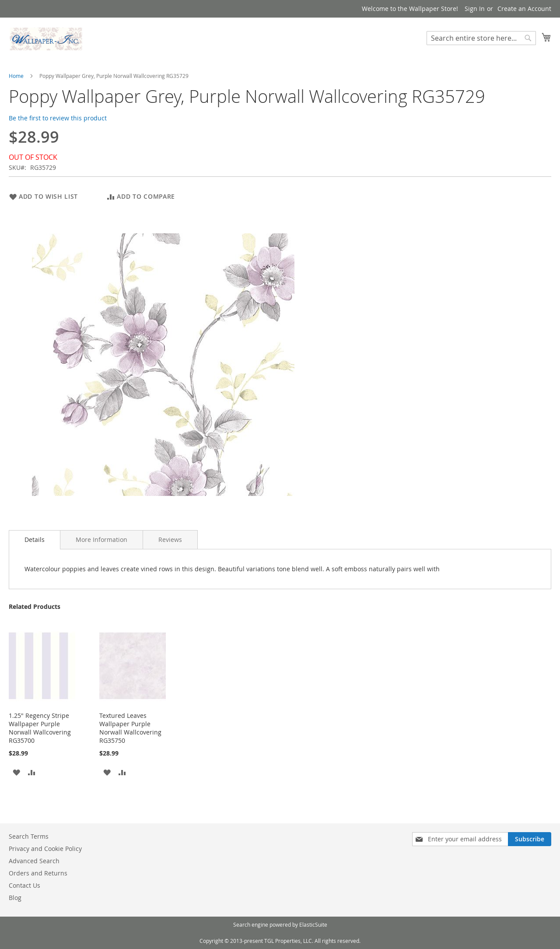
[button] (16, 772)
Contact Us (24, 885)
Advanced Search (34, 861)
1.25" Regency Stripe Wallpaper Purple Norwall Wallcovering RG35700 (40, 728)
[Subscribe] (530, 839)
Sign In (475, 9)
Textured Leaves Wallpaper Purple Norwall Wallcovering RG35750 (130, 728)
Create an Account (524, 9)
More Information (101, 540)
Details (35, 540)
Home (16, 76)
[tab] (35, 540)
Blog (15, 898)
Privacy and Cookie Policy (45, 849)
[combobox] (481, 38)
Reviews (170, 540)
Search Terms (29, 836)
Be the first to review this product (58, 118)
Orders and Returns (38, 873)
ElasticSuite (313, 924)
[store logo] (46, 39)
